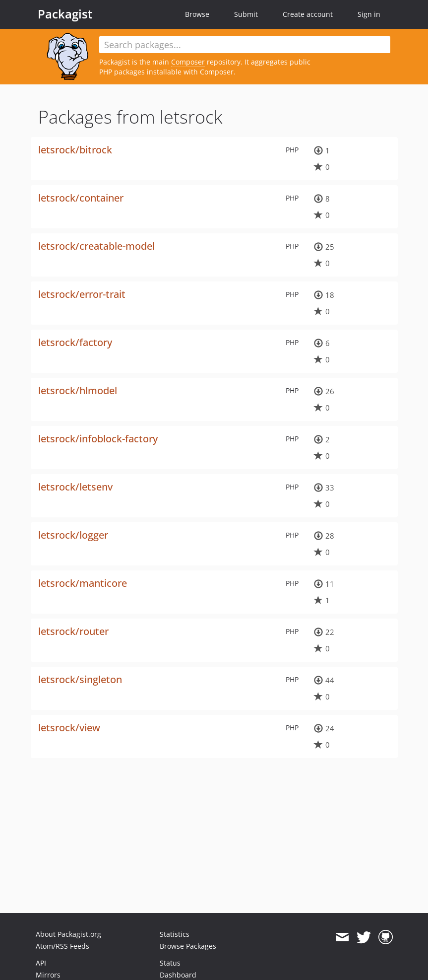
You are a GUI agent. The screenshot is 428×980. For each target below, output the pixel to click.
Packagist (65, 14)
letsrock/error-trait (82, 294)
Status (170, 963)
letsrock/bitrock (75, 150)
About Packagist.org (68, 934)
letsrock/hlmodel (78, 390)
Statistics (175, 934)
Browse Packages (188, 946)
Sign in (369, 14)
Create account (308, 14)
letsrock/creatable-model (96, 246)
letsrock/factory (75, 342)
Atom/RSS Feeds (62, 946)
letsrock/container (81, 198)
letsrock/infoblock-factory (98, 439)
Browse (197, 14)
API (41, 963)
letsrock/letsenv (75, 487)
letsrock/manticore (83, 583)
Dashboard (178, 975)
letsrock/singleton (80, 679)
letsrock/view (69, 728)
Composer (188, 62)
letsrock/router (73, 631)
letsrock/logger (73, 535)
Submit (246, 14)
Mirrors (48, 975)
